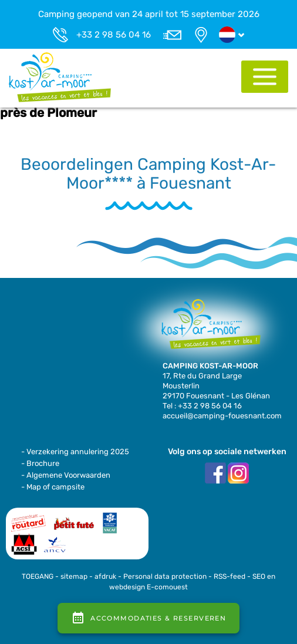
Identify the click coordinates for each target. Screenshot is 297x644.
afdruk (105, 576)
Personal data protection (165, 576)
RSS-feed (230, 576)
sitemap (74, 576)
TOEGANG (38, 576)
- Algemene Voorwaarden (66, 475)
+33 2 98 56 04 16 (114, 35)
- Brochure (40, 463)
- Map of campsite (53, 487)
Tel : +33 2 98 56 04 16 (202, 406)
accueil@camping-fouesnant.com (222, 416)
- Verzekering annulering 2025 (75, 452)
